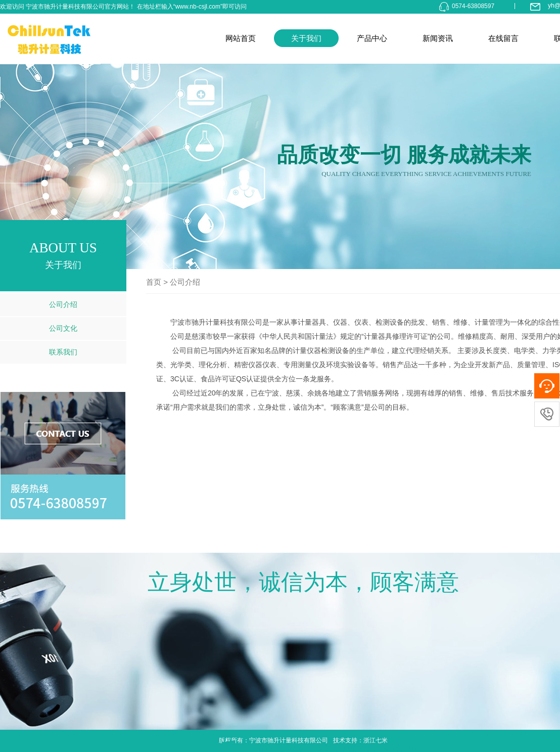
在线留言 (503, 38)
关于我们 (306, 38)
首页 (154, 282)
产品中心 (372, 38)
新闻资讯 (438, 38)
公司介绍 (63, 304)
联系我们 (63, 352)
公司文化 (63, 328)
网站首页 (241, 38)
